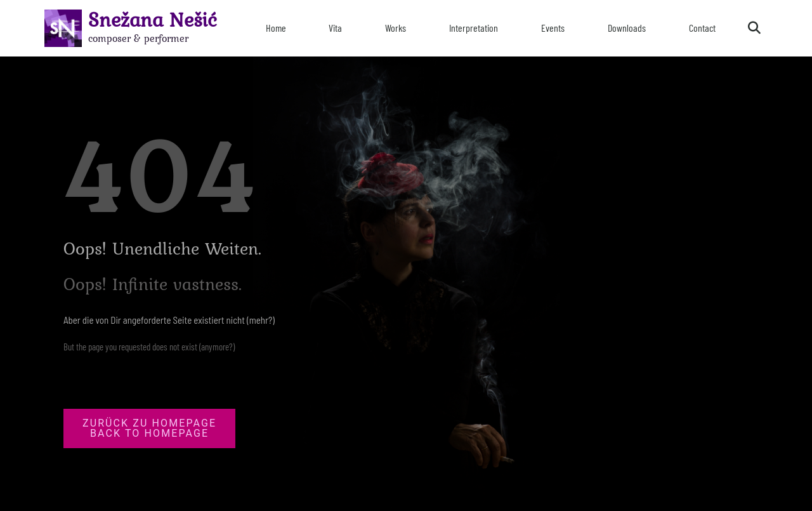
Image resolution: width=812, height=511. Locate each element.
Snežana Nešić (153, 19)
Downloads (627, 28)
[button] (754, 28)
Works (396, 28)
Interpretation (474, 28)
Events (553, 28)
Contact (702, 28)
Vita (335, 28)
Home (276, 28)
